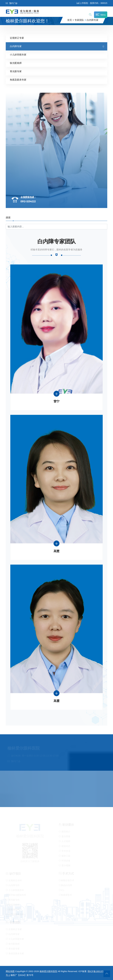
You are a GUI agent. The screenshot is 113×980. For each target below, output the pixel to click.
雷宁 (56, 401)
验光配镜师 (16, 63)
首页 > (71, 20)
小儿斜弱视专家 (18, 54)
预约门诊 (12, 3)
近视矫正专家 (17, 38)
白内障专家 (93, 20)
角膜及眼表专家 (18, 80)
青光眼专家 (16, 71)
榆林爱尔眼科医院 (48, 971)
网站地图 (10, 971)
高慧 (56, 551)
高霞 (56, 701)
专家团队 (79, 20)
